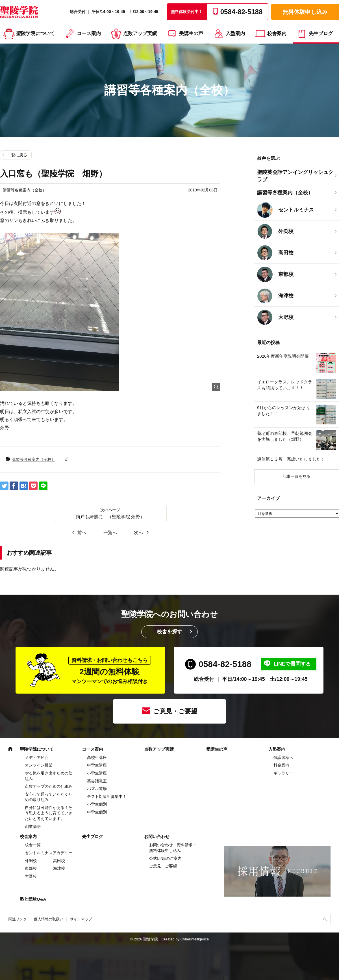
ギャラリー (283, 773)
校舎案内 (277, 34)
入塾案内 (235, 34)
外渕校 (31, 861)
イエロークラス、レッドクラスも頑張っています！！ (285, 385)
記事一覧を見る (297, 476)
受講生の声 (191, 34)
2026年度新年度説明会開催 (283, 356)
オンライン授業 (39, 765)
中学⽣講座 (97, 765)
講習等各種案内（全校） (34, 459)
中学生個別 (97, 812)
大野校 (31, 876)
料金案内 (281, 765)
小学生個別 (97, 804)
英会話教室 (97, 781)
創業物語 (33, 826)
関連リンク (18, 919)
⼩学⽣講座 (97, 773)
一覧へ (110, 533)
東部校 (31, 868)
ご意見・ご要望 (175, 711)
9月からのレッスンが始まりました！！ (284, 411)
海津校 (59, 868)
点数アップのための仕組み (49, 786)
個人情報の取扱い (49, 919)
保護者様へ (283, 757)
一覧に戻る (17, 155)
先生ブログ (321, 34)
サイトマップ (81, 919)
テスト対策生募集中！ (107, 796)
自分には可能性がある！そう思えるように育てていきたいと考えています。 (49, 813)
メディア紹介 (37, 757)
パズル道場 (97, 789)
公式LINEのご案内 (165, 858)
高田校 (59, 861)
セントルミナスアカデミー (49, 853)
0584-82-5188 (225, 664)
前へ (82, 533)
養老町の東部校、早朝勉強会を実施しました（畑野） (285, 436)
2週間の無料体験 (110, 670)
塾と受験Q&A (33, 899)
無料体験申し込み (305, 12)
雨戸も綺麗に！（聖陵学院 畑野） (110, 517)
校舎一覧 (33, 845)
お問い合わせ (157, 837)
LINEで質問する (292, 664)
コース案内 (89, 34)
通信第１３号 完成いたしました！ (291, 459)
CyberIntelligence (195, 939)
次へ (138, 533)
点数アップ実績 (140, 34)
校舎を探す (169, 632)
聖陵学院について (35, 34)
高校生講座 (97, 757)
